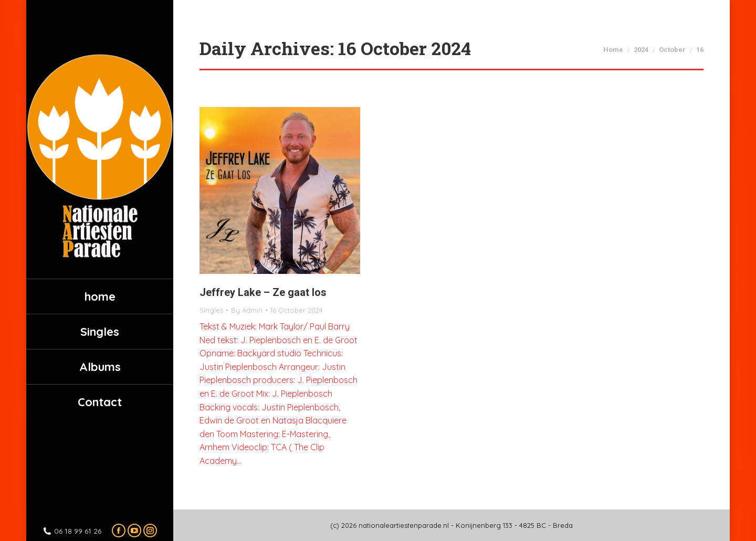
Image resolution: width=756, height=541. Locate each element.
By (247, 310)
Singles (211, 310)
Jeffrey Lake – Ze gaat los (263, 292)
